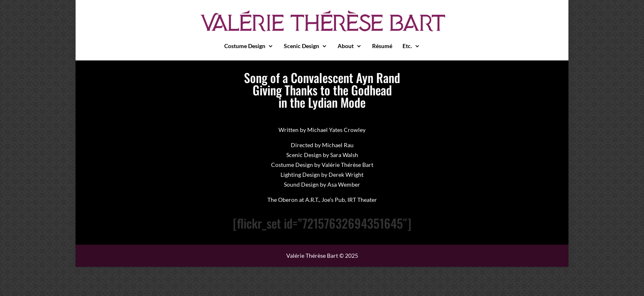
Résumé (382, 46)
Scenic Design (301, 46)
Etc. (407, 46)
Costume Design (245, 46)
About (346, 46)
